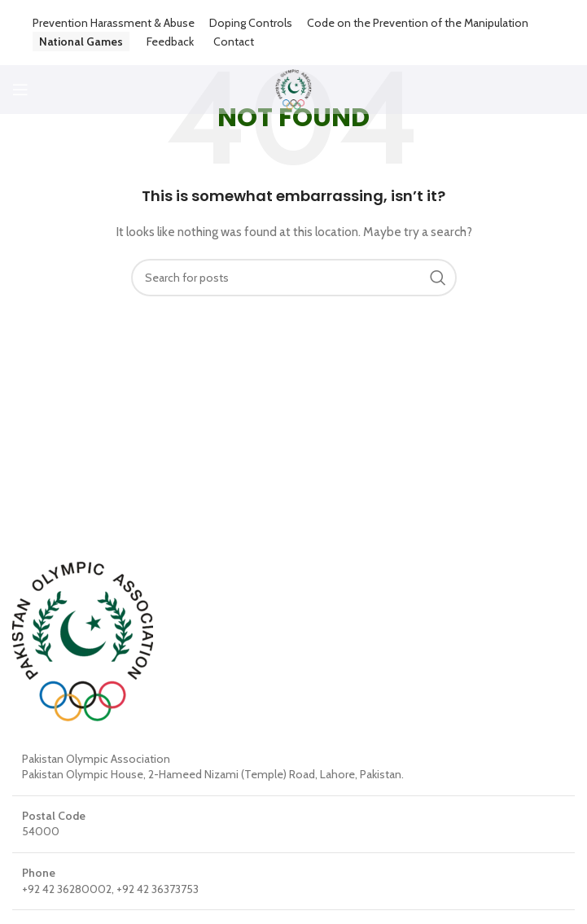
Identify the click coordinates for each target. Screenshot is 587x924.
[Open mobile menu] (20, 90)
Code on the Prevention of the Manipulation (418, 23)
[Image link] (83, 640)
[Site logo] (293, 88)
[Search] (294, 278)
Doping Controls (251, 23)
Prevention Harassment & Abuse (114, 23)
